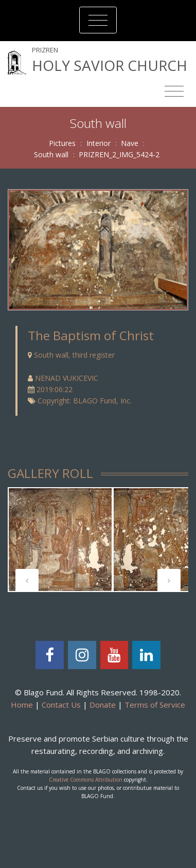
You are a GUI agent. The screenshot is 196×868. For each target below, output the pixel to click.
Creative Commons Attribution (86, 780)
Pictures (62, 143)
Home (22, 705)
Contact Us (61, 705)
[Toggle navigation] (98, 20)
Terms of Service (155, 705)
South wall (51, 154)
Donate (103, 705)
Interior (99, 143)
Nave (130, 143)
